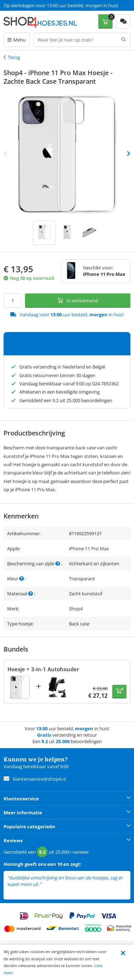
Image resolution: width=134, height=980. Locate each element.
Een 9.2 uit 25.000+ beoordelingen (39, 5)
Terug (14, 57)
